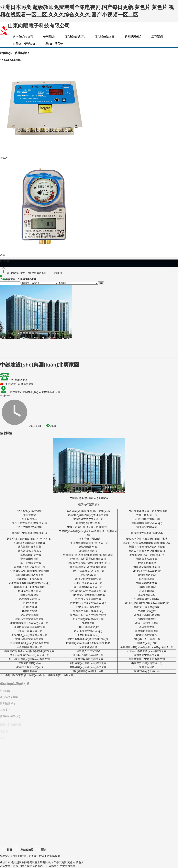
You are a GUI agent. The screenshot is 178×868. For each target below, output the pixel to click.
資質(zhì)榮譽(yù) (24, 44)
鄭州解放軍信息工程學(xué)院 (21, 675)
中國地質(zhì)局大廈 (58, 675)
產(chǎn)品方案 (105, 36)
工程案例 (157, 36)
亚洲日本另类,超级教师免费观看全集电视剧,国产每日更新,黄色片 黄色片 (42, 862)
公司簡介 (49, 36)
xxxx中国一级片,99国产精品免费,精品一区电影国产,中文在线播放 (38, 866)
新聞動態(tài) (133, 36)
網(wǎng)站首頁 (23, 36)
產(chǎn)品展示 (75, 36)
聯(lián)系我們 (54, 44)
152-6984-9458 (18, 380)
